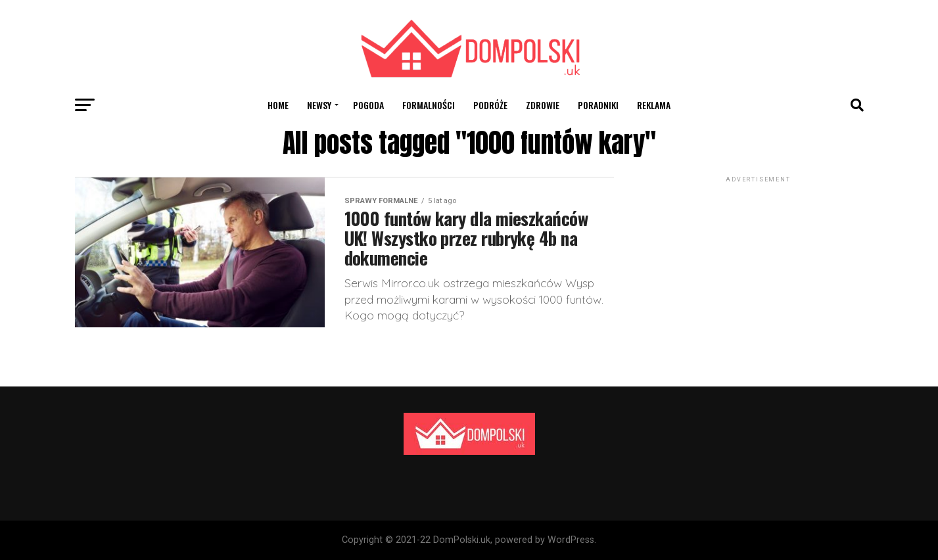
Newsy (319, 105)
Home (278, 105)
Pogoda (368, 105)
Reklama (654, 105)
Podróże (490, 105)
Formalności (429, 105)
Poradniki (598, 105)
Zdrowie (543, 105)
